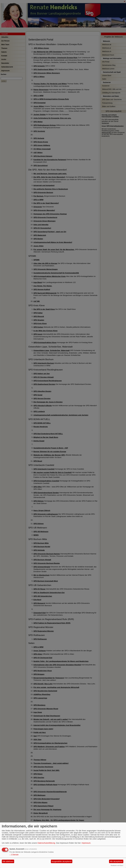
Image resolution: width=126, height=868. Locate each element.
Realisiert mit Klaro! (117, 865)
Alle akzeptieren (116, 861)
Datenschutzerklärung (46, 843)
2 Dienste (14, 855)
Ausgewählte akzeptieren (62, 861)
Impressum (86, 843)
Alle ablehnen (8, 861)
